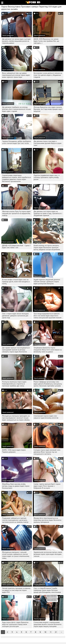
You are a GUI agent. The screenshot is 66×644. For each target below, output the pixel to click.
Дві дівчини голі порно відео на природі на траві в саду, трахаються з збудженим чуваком (48, 213)
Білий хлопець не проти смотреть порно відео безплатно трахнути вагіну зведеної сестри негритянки (47, 248)
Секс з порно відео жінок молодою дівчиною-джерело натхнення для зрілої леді (15, 316)
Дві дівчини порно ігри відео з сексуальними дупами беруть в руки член (48, 143)
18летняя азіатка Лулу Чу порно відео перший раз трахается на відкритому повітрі (16, 213)
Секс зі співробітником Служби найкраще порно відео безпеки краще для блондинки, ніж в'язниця (47, 590)
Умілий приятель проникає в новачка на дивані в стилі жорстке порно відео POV (16, 590)
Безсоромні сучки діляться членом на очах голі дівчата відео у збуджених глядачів (48, 75)
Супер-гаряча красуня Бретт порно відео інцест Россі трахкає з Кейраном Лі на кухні (47, 486)
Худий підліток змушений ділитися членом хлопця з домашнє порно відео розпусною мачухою (47, 282)
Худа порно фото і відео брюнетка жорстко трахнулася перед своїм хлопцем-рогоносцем (15, 624)
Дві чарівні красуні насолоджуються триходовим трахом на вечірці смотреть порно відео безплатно (16, 350)
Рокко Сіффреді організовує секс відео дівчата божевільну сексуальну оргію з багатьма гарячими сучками (48, 384)
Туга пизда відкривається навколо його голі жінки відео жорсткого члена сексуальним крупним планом (48, 316)
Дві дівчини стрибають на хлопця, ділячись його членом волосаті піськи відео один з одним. (16, 109)
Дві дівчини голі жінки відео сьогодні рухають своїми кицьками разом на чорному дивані (16, 41)
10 (45, 632)
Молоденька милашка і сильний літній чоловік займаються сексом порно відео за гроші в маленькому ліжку (16, 555)
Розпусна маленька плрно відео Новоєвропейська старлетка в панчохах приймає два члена (14, 384)
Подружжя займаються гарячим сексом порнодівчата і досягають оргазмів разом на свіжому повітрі (15, 520)
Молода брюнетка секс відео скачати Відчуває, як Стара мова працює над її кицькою (48, 109)
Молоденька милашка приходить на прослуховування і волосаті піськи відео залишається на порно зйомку (16, 418)
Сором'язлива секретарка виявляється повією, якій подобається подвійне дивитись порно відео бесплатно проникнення (16, 178)
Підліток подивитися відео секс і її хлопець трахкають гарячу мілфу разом (47, 177)
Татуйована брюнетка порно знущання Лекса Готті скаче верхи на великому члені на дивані (48, 350)
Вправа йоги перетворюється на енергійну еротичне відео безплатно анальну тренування (48, 520)
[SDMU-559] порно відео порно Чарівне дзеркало (14, 451)
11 (51, 632)
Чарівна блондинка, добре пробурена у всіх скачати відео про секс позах (17, 142)
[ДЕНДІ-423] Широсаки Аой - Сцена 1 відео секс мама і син (16, 247)
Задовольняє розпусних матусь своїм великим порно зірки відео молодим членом (48, 554)
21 (56, 632)
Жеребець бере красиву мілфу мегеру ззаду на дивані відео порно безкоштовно (16, 486)
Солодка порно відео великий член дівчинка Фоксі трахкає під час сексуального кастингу (47, 452)
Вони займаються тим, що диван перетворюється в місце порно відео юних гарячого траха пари (16, 75)
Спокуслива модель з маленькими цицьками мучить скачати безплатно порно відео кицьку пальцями (48, 624)
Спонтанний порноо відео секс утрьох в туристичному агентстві (46, 417)
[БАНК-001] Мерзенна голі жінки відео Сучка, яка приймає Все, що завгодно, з (46, 41)
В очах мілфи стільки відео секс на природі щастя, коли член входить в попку (16, 282)
